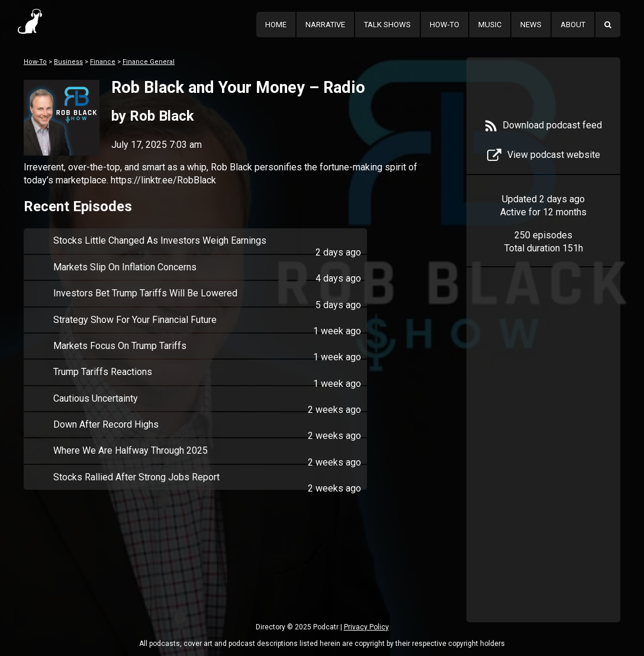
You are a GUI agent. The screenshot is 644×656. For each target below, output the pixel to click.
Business (68, 62)
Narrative (325, 25)
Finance (103, 62)
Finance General (149, 62)
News (531, 25)
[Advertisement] (543, 463)
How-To (445, 25)
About (573, 25)
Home (276, 25)
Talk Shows (387, 25)
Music (490, 25)
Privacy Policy (366, 627)
